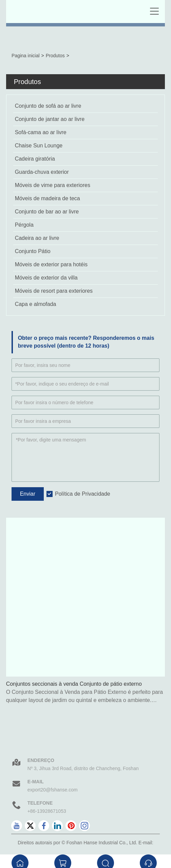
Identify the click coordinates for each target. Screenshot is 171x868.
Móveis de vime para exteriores (53, 185)
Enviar (28, 494)
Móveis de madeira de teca (47, 198)
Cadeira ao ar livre (37, 238)
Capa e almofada (36, 304)
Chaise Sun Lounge (39, 146)
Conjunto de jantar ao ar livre (50, 119)
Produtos (55, 56)
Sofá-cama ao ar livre (41, 132)
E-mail (36, 782)
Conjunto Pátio (33, 251)
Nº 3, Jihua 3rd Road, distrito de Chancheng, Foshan (83, 768)
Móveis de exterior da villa (46, 278)
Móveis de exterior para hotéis (51, 264)
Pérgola (24, 225)
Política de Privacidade (83, 494)
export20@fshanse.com (53, 790)
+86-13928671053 (47, 811)
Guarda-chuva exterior (42, 172)
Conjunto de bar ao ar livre (47, 212)
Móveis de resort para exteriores (54, 291)
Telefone (40, 803)
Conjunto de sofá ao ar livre (48, 106)
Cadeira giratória (35, 159)
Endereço (41, 760)
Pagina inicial (26, 56)
